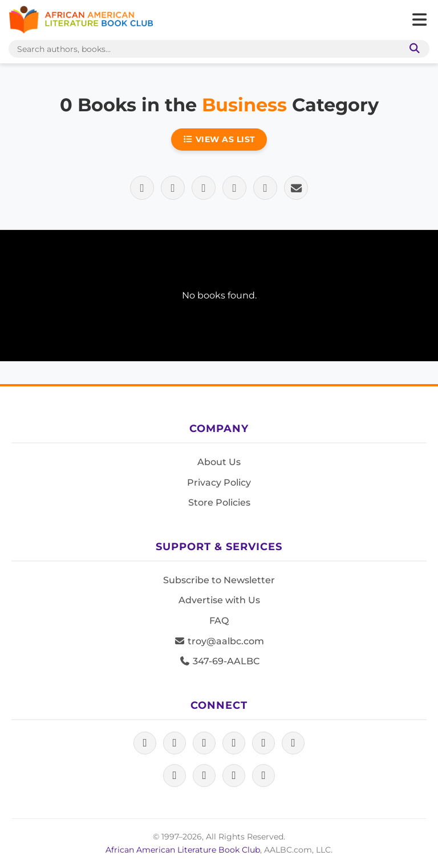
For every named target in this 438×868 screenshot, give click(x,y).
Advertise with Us (219, 600)
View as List (219, 139)
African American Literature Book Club (183, 850)
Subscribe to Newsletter (219, 580)
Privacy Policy (219, 483)
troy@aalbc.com (219, 641)
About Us (219, 462)
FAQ (219, 621)
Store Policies (219, 502)
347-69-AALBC (219, 661)
